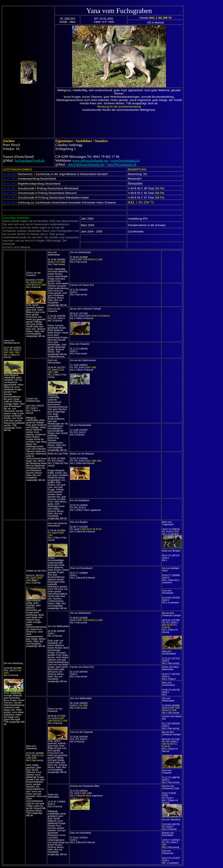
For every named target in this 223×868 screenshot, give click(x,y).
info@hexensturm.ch (122, 164)
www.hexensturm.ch (125, 161)
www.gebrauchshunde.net (90, 161)
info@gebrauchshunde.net (86, 164)
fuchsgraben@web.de (30, 161)
